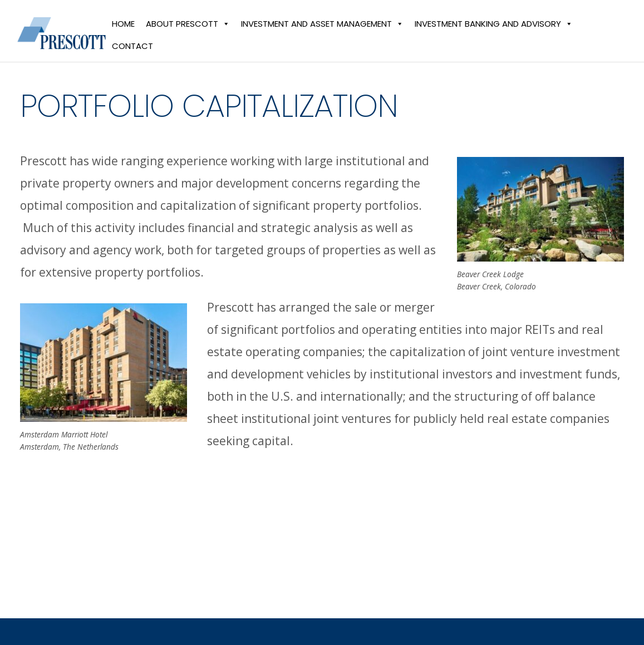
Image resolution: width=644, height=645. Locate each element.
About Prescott (191, 30)
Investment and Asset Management (325, 30)
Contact (135, 52)
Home (126, 30)
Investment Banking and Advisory (496, 30)
